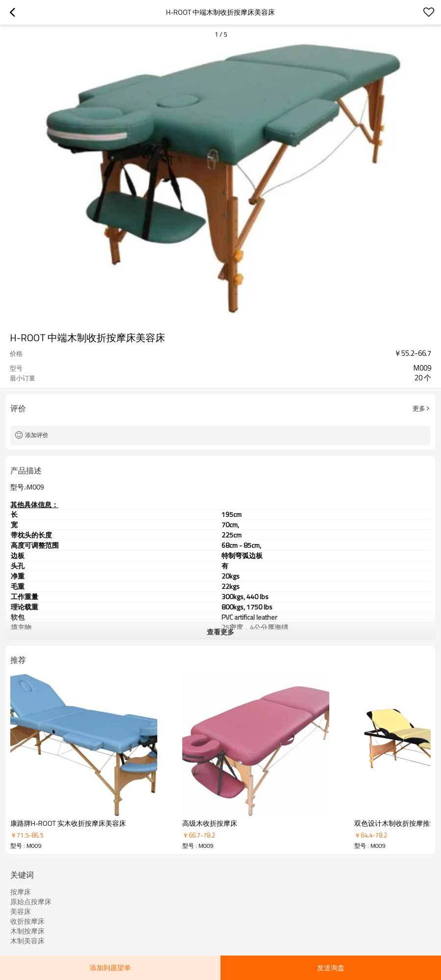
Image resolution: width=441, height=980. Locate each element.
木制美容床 (27, 941)
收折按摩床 (27, 921)
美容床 (21, 911)
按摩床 (21, 892)
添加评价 (37, 435)
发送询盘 (331, 968)
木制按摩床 (27, 931)
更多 (419, 408)
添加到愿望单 (110, 968)
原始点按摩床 (31, 902)
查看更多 (220, 632)
